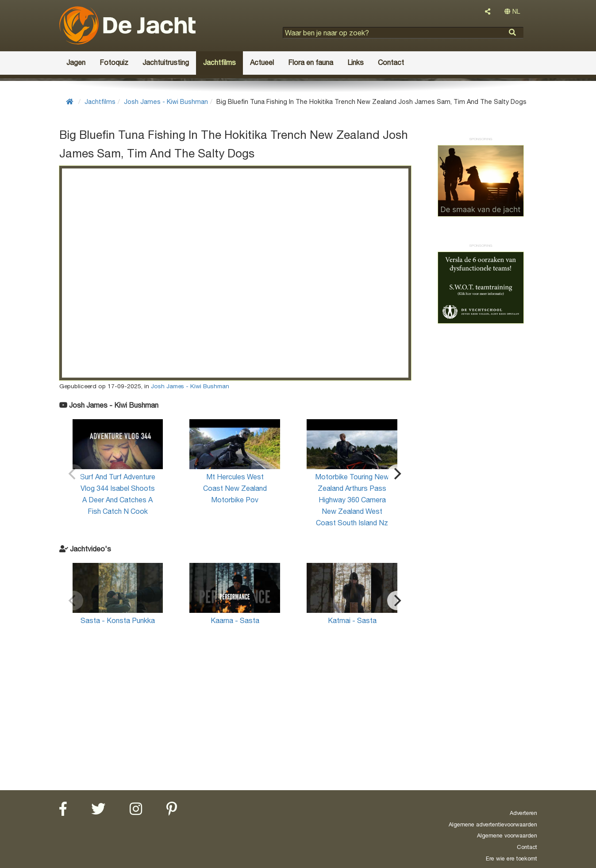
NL (512, 11)
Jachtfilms (100, 101)
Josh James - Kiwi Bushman (166, 101)
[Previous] (73, 474)
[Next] (397, 474)
